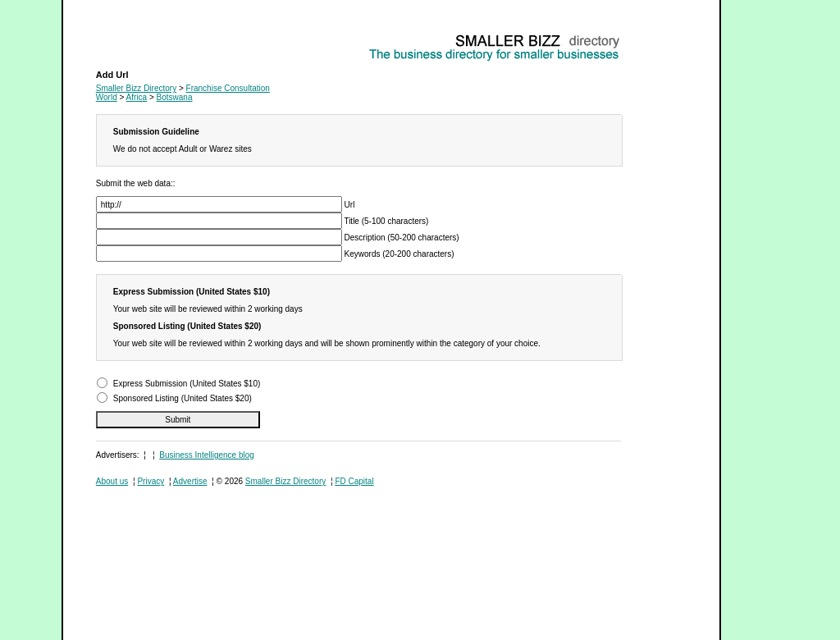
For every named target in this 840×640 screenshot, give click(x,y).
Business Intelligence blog (207, 455)
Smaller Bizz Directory (136, 88)
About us (112, 481)
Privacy (151, 481)
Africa (137, 97)
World (107, 97)
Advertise (190, 481)
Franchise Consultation (138, 37)
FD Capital (354, 481)
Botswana (175, 97)
